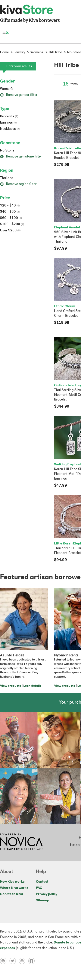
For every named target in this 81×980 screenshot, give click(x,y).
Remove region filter (18, 184)
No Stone (7, 151)
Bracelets (9, 116)
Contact (42, 882)
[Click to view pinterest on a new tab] (5, 961)
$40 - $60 (10, 212)
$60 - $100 (11, 218)
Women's (7, 89)
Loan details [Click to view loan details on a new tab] (32, 686)
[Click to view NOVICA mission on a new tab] (21, 842)
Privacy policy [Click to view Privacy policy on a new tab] (47, 894)
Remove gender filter (19, 95)
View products (10, 686)
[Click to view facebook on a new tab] (32, 961)
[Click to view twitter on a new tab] (14, 961)
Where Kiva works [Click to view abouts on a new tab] (14, 888)
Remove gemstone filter (21, 157)
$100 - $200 (12, 224)
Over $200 (10, 231)
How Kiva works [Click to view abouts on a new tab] (12, 882)
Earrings (8, 123)
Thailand (7, 178)
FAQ (39, 888)
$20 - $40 (10, 206)
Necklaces (10, 129)
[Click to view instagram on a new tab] (24, 961)
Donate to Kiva (11, 894)
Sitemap (43, 900)
